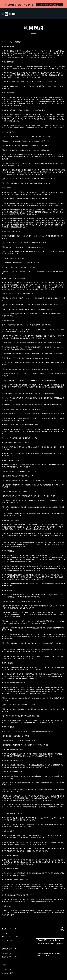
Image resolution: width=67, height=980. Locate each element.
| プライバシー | (40, 956)
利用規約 (49, 956)
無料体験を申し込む (49, 5)
